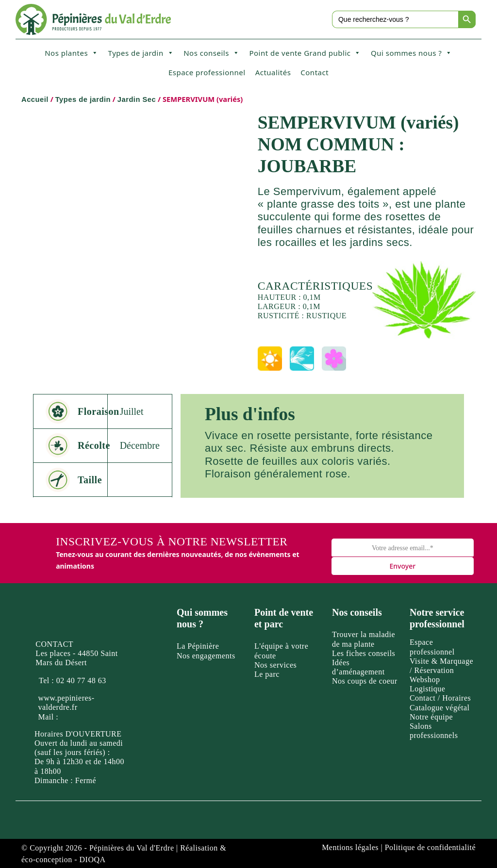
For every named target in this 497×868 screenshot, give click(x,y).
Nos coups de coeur (365, 681)
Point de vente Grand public (305, 53)
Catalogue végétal (440, 708)
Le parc (267, 674)
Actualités (273, 72)
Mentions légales (350, 847)
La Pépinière (198, 646)
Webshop (425, 680)
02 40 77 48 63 (81, 680)
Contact (315, 72)
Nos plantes (71, 53)
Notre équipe (431, 717)
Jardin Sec (137, 99)
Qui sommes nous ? (412, 53)
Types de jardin (141, 53)
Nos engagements (206, 656)
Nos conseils (211, 53)
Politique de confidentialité (430, 847)
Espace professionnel (207, 72)
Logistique (427, 689)
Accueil (35, 99)
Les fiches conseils (364, 653)
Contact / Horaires (440, 698)
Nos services (275, 665)
